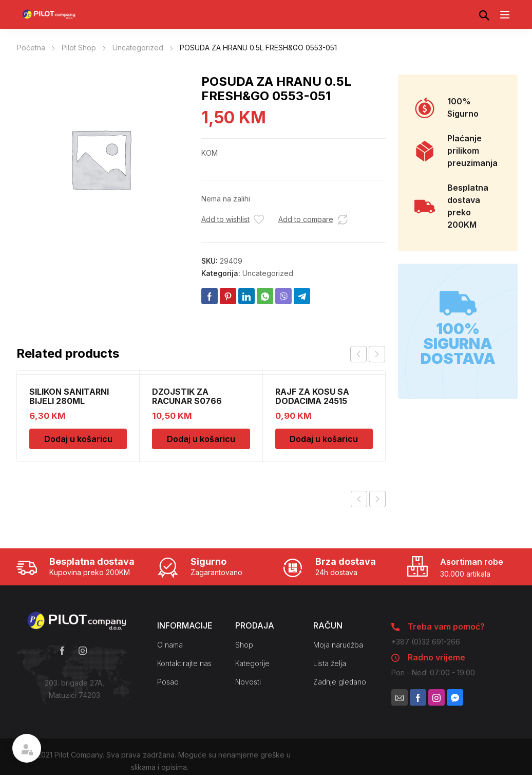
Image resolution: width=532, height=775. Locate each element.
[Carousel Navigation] (368, 354)
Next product (377, 499)
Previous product (359, 499)
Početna (31, 48)
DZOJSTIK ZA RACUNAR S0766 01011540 (187, 401)
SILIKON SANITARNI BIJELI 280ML (69, 396)
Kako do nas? (74, 716)
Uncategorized (138, 48)
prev (358, 354)
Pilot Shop (79, 48)
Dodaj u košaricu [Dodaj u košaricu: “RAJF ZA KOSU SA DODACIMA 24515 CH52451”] (324, 439)
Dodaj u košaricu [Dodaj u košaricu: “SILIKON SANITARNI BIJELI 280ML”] (78, 439)
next (377, 354)
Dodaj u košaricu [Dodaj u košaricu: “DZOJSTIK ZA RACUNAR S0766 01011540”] (201, 439)
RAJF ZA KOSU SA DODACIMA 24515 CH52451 (312, 401)
